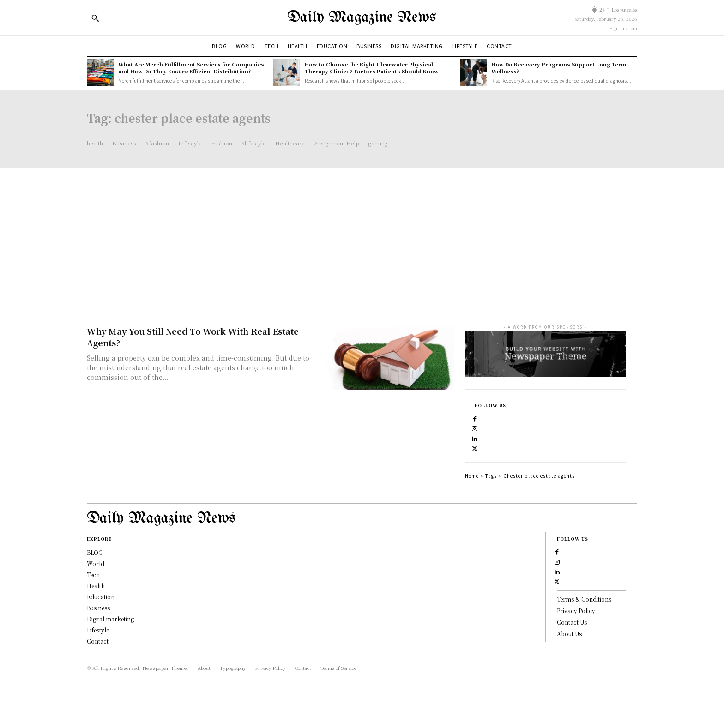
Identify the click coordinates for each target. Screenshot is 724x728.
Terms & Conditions (584, 639)
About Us (569, 673)
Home (472, 496)
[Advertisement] (362, 238)
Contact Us (572, 662)
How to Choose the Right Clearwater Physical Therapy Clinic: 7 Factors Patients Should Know (372, 68)
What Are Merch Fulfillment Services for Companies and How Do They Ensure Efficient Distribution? (191, 68)
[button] (95, 18)
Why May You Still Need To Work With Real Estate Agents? (193, 337)
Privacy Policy (576, 651)
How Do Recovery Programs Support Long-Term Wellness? (559, 68)
